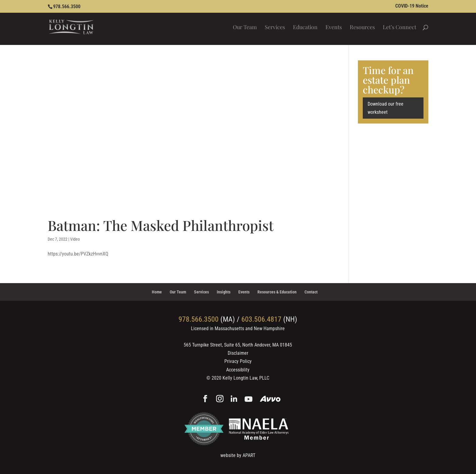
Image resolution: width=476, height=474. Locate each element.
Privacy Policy (238, 361)
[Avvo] (270, 400)
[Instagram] (220, 399)
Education (305, 28)
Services (275, 28)
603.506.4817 (261, 319)
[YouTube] (248, 400)
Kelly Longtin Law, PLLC (246, 378)
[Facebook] (205, 399)
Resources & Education (277, 292)
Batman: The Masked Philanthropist (161, 225)
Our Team (245, 28)
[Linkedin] (234, 400)
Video (75, 239)
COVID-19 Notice (412, 6)
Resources (362, 28)
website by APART (238, 455)
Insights (224, 292)
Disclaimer (238, 353)
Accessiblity (238, 370)
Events (334, 28)
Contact (311, 292)
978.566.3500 (67, 7)
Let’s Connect (399, 28)
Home (157, 292)
